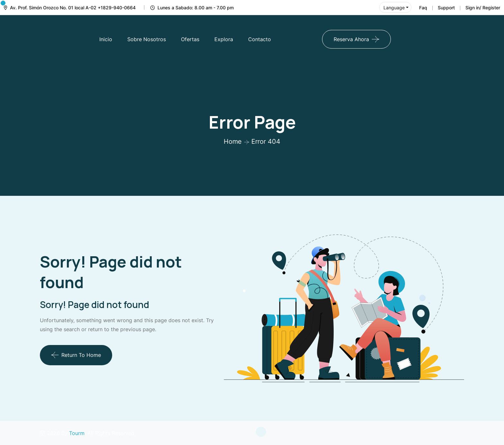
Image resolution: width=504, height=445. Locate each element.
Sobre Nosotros (147, 39)
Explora (224, 39)
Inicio (106, 39)
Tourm (77, 433)
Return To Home (76, 355)
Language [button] (394, 8)
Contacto (260, 39)
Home (233, 141)
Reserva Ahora (351, 39)
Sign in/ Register (483, 8)
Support (446, 8)
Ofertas (190, 39)
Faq (423, 8)
